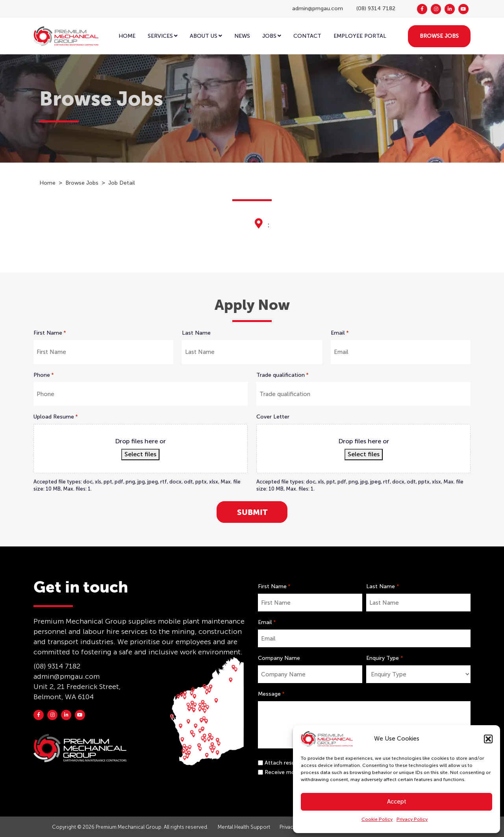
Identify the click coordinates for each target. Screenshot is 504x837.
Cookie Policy (377, 819)
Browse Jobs (82, 183)
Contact (307, 36)
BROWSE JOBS (439, 36)
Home (127, 36)
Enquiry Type (384, 658)
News (242, 36)
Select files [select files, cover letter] (364, 454)
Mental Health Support (244, 827)
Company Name (279, 658)
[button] (488, 739)
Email (340, 333)
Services (163, 36)
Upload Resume (56, 417)
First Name (50, 333)
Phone (44, 375)
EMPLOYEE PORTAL (360, 36)
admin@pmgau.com (318, 8)
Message (271, 694)
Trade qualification (283, 375)
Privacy (288, 827)
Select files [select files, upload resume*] (140, 454)
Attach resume (284, 763)
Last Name (196, 333)
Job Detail (122, 183)
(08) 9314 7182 (376, 8)
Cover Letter (273, 417)
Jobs (272, 36)
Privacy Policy (412, 819)
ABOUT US (206, 36)
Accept (397, 802)
